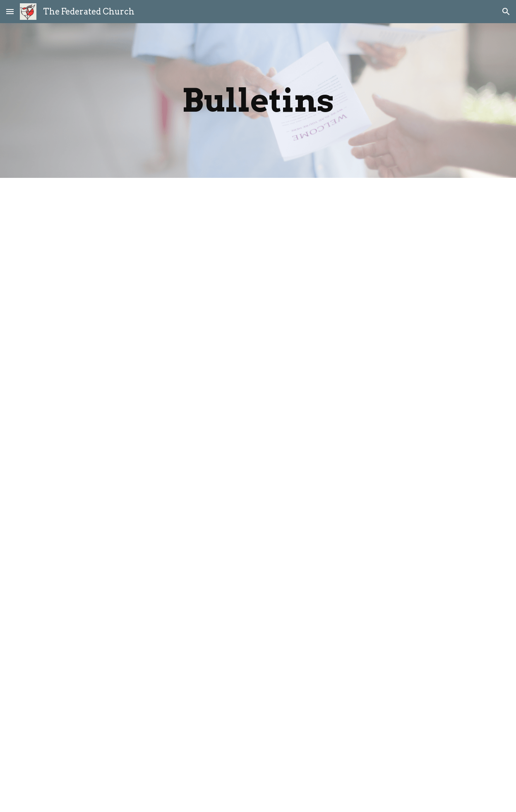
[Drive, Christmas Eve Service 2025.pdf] (258, 261)
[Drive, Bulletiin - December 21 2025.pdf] (258, 372)
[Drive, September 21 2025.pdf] (258, 690)
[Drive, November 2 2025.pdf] (258, 541)
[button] (10, 11)
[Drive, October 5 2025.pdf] (258, 641)
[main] (258, 101)
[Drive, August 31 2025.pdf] (258, 786)
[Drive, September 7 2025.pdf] (258, 737)
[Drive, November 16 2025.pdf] (258, 486)
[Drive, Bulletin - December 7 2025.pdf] (258, 429)
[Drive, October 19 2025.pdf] (258, 591)
